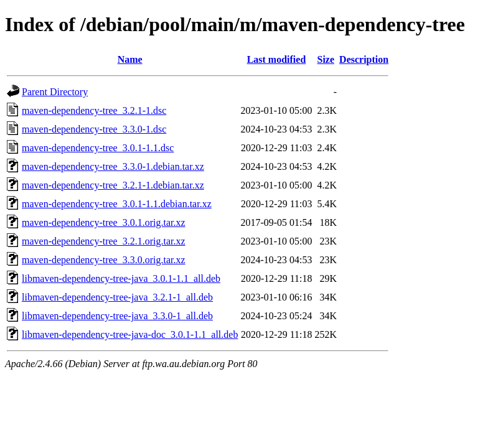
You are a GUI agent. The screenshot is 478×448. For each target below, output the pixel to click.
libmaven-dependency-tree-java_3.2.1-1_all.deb (117, 297)
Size (326, 59)
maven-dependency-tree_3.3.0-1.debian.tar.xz (113, 166)
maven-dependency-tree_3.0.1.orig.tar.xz (104, 222)
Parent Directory (55, 92)
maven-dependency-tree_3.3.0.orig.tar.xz (104, 260)
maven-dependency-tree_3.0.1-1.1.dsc (98, 148)
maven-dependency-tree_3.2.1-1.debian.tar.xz (113, 185)
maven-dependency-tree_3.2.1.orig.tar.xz (104, 241)
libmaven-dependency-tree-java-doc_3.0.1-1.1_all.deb (130, 334)
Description (364, 59)
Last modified (277, 59)
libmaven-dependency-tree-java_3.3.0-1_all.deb (117, 316)
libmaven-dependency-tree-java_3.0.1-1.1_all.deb (121, 278)
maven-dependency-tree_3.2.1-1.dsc (94, 110)
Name (130, 59)
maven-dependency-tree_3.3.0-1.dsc (94, 129)
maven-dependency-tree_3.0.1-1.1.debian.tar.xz (117, 204)
